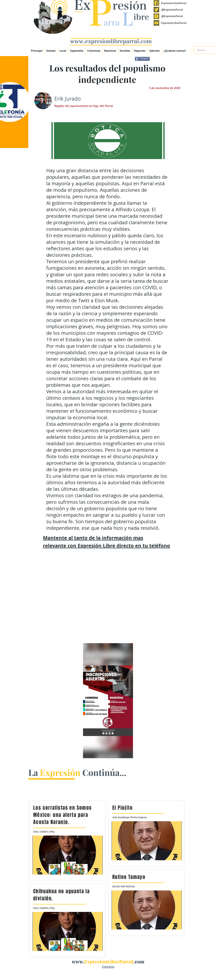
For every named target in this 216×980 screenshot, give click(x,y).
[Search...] (205, 50)
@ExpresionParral (172, 10)
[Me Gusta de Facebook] (175, 59)
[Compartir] (142, 59)
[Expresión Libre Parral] (156, 3)
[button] (77, 51)
